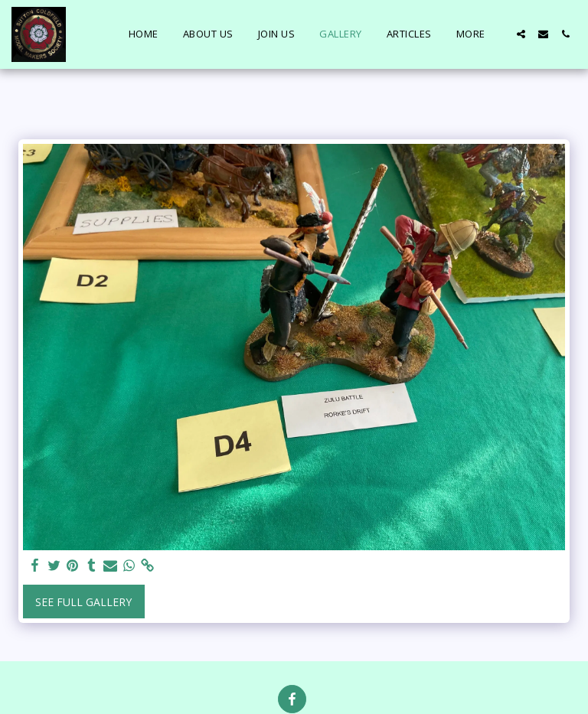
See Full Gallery (83, 602)
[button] (521, 34)
